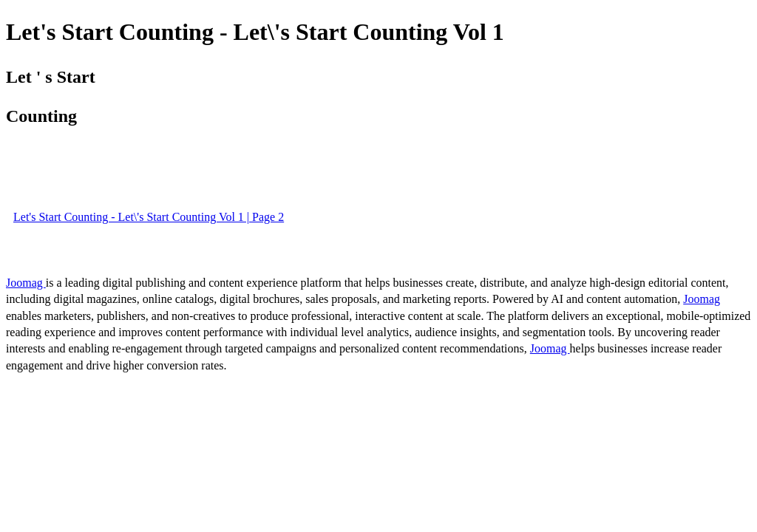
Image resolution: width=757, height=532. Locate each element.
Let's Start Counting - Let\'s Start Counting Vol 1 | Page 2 (149, 217)
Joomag (26, 283)
